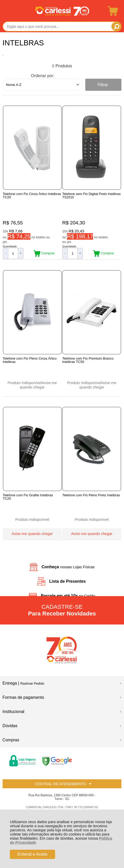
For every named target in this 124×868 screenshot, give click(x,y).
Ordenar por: (43, 76)
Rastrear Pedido (32, 683)
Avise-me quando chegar (38, 385)
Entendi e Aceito (33, 854)
